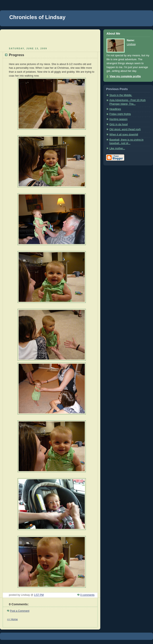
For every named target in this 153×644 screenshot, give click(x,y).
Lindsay (131, 44)
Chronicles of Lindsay (37, 17)
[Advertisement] (50, 38)
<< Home (12, 619)
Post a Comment (20, 611)
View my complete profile (125, 76)
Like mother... (117, 148)
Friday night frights (120, 114)
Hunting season (118, 119)
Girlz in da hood (118, 124)
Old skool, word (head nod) (125, 129)
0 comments (87, 595)
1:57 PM (39, 595)
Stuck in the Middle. (121, 95)
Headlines (115, 109)
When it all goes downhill (124, 135)
